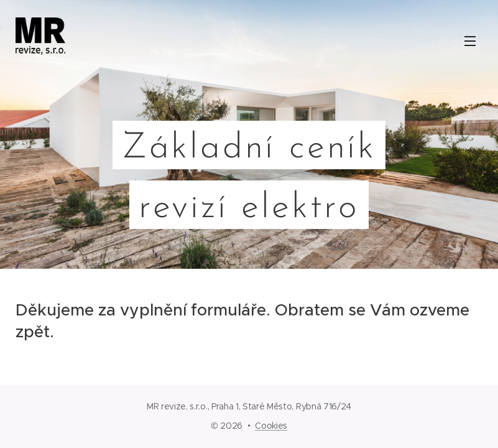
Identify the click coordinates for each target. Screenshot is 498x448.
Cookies (271, 426)
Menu (470, 41)
